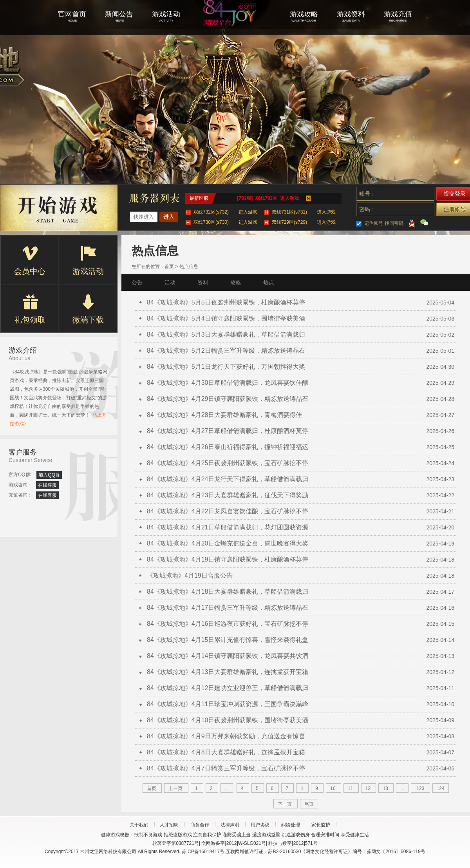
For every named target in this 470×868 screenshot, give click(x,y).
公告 (137, 283)
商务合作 (200, 825)
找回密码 (394, 223)
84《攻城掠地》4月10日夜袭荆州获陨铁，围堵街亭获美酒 (228, 720)
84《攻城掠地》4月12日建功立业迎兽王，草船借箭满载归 (228, 688)
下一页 (285, 804)
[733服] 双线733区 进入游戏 (268, 198)
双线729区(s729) (304, 222)
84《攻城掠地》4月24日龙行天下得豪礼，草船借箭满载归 (228, 479)
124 (441, 788)
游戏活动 (88, 261)
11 (350, 788)
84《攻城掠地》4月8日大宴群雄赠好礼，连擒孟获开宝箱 (226, 752)
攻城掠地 (235, 24)
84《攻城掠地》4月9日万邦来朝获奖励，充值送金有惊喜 (226, 736)
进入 (169, 217)
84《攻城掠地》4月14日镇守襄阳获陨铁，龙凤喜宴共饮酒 (228, 656)
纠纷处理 (291, 825)
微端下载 (88, 309)
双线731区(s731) (304, 212)
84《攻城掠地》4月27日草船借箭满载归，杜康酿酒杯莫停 (228, 431)
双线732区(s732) (225, 212)
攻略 (236, 283)
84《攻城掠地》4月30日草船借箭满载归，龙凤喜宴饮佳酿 (228, 383)
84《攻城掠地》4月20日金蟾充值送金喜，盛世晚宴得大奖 (228, 543)
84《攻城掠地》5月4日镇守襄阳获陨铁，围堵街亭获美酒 (226, 318)
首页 (169, 266)
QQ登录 (412, 223)
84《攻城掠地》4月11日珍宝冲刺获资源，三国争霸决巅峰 (228, 704)
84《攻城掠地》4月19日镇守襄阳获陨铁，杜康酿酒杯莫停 (228, 559)
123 (420, 788)
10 (333, 788)
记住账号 (374, 223)
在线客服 (47, 485)
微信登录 (424, 223)
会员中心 (30, 261)
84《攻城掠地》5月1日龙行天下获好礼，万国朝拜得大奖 (226, 367)
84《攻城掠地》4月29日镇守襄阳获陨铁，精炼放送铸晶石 (228, 399)
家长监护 (321, 825)
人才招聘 (169, 825)
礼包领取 (30, 309)
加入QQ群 (49, 475)
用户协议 (260, 825)
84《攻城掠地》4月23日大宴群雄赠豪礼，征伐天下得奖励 (228, 495)
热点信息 (189, 266)
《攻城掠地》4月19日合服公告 (190, 575)
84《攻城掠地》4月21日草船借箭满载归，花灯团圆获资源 (228, 527)
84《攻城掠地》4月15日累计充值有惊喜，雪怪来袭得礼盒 (228, 640)
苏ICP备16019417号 (203, 852)
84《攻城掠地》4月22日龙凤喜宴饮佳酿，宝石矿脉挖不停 (228, 511)
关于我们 (139, 825)
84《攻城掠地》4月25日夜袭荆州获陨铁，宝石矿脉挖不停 (228, 463)
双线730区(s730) (225, 222)
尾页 (309, 804)
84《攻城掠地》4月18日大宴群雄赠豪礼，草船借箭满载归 (228, 592)
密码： (367, 209)
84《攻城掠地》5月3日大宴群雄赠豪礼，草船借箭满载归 (226, 334)
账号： (367, 194)
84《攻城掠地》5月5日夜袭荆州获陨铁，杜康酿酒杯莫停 (226, 302)
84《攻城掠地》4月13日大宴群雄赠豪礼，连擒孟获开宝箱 (228, 672)
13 (385, 788)
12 (368, 788)
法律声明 (230, 825)
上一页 (175, 788)
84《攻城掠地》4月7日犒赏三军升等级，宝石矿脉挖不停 (226, 768)
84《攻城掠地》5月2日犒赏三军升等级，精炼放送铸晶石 (226, 351)
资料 (203, 283)
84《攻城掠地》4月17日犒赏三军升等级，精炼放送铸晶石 (228, 608)
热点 (269, 283)
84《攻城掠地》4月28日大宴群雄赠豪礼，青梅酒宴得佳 (225, 415)
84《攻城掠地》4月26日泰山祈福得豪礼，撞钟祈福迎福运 (228, 447)
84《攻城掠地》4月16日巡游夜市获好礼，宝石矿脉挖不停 (228, 624)
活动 (170, 283)
